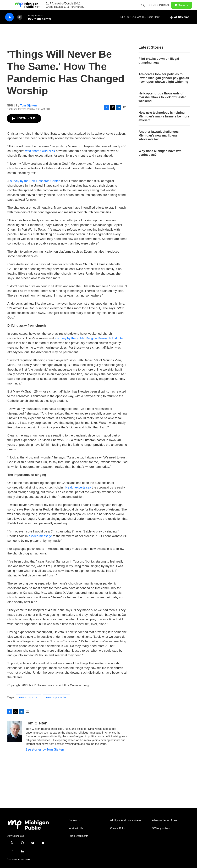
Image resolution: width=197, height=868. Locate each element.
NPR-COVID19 (28, 697)
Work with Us (76, 828)
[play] (9, 17)
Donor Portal (159, 5)
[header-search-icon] (143, 5)
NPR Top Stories (56, 697)
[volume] (20, 17)
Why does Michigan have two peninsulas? (160, 153)
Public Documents (78, 836)
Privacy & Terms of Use (164, 821)
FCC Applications (161, 828)
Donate (183, 5)
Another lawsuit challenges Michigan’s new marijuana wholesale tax (159, 135)
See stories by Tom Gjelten (45, 749)
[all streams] (180, 17)
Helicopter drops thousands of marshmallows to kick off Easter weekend (162, 97)
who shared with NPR (40, 151)
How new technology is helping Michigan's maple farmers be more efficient (164, 116)
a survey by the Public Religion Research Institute (89, 338)
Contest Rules (118, 828)
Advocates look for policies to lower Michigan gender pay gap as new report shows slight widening (164, 78)
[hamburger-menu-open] (8, 5)
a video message (40, 536)
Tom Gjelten (28, 106)
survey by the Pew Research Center (35, 181)
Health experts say (78, 487)
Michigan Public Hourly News (126, 821)
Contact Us (75, 821)
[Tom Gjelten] (15, 731)
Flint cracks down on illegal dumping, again (159, 61)
